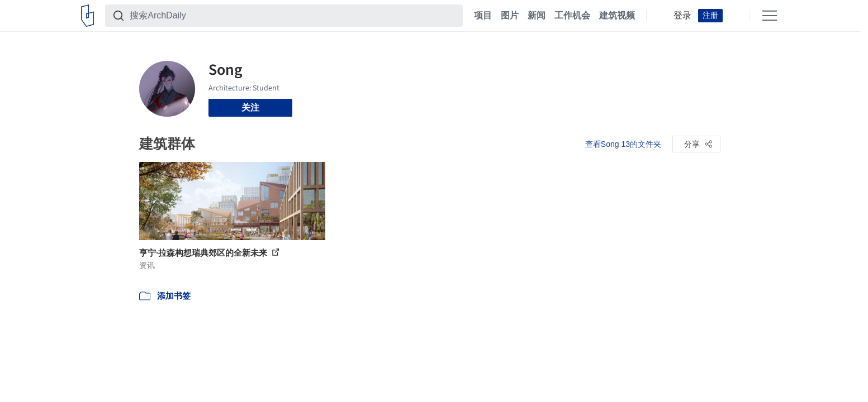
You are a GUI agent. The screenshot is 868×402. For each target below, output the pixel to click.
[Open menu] (770, 16)
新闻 (537, 16)
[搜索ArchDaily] (293, 16)
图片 (510, 16)
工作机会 (572, 16)
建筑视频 (617, 16)
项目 (483, 16)
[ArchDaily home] (87, 16)
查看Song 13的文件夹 (623, 144)
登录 (682, 16)
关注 (250, 107)
